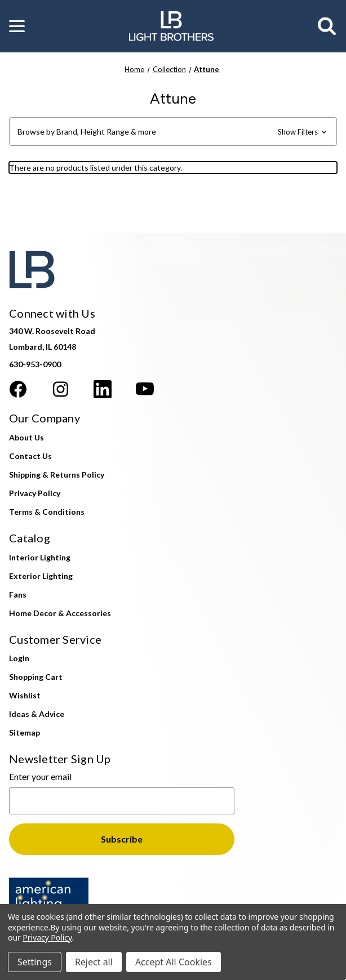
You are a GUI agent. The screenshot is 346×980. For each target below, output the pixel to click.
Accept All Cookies (174, 962)
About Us (26, 437)
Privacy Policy (35, 493)
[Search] (327, 26)
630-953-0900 (35, 364)
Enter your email (40, 776)
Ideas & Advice (37, 714)
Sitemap (25, 732)
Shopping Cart (36, 677)
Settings (35, 962)
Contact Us (30, 456)
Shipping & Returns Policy (57, 475)
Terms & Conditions (47, 512)
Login (19, 658)
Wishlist (25, 695)
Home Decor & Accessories (60, 613)
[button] (17, 26)
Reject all (94, 962)
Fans (18, 594)
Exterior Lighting (41, 576)
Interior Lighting (40, 557)
